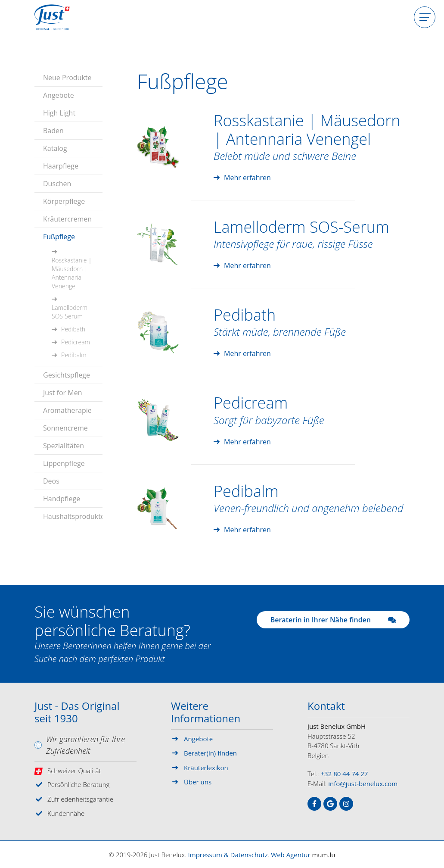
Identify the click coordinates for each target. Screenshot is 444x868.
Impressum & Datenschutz (228, 855)
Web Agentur (290, 855)
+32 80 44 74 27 (345, 774)
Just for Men (62, 393)
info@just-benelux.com (363, 784)
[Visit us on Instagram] (346, 804)
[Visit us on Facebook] (314, 804)
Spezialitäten (64, 446)
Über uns (198, 782)
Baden (53, 131)
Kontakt (326, 706)
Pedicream (76, 342)
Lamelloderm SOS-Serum (70, 312)
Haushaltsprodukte (73, 516)
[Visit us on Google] (330, 804)
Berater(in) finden (210, 753)
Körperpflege (64, 201)
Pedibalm (74, 355)
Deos (51, 481)
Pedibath (73, 329)
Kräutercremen (67, 219)
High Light (59, 113)
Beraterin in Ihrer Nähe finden (333, 620)
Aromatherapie (67, 410)
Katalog (55, 148)
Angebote (59, 95)
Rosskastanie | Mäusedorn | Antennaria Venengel (72, 273)
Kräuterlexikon (206, 768)
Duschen (57, 184)
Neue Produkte (67, 78)
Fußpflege (59, 237)
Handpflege (62, 499)
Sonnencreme (65, 428)
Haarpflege (61, 166)
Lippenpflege (64, 463)
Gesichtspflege (67, 375)
